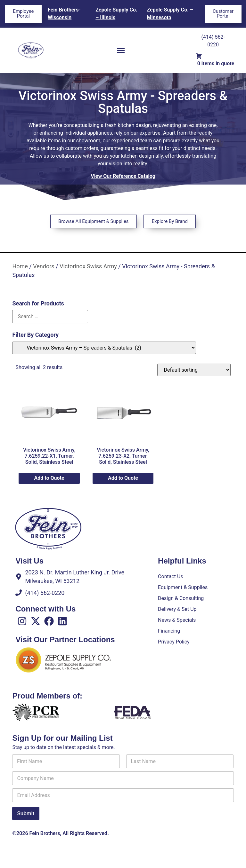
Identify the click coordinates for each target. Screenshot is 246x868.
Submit (26, 813)
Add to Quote (49, 478)
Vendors (44, 266)
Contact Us (171, 576)
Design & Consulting (181, 598)
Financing (169, 631)
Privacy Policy (174, 642)
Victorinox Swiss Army (88, 266)
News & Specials (177, 620)
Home (20, 266)
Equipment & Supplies (183, 587)
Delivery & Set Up (177, 609)
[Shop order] (194, 370)
